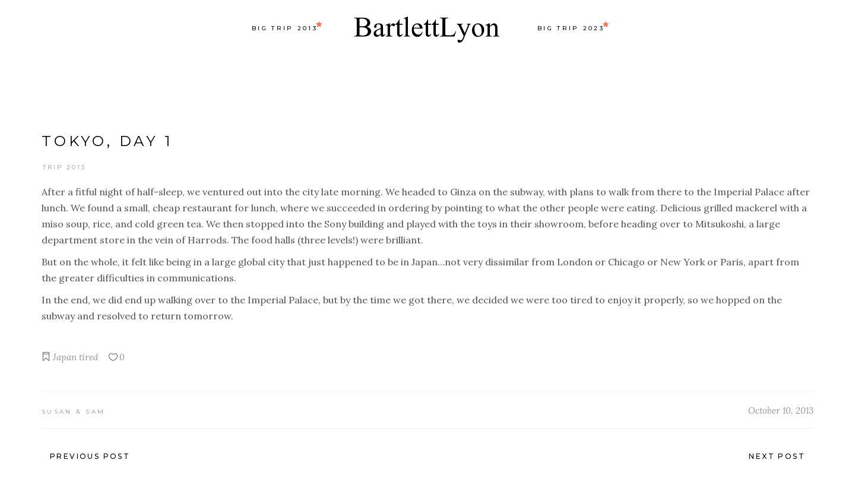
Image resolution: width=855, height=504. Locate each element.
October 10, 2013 (781, 411)
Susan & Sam (73, 412)
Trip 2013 (64, 167)
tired (88, 357)
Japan (65, 357)
